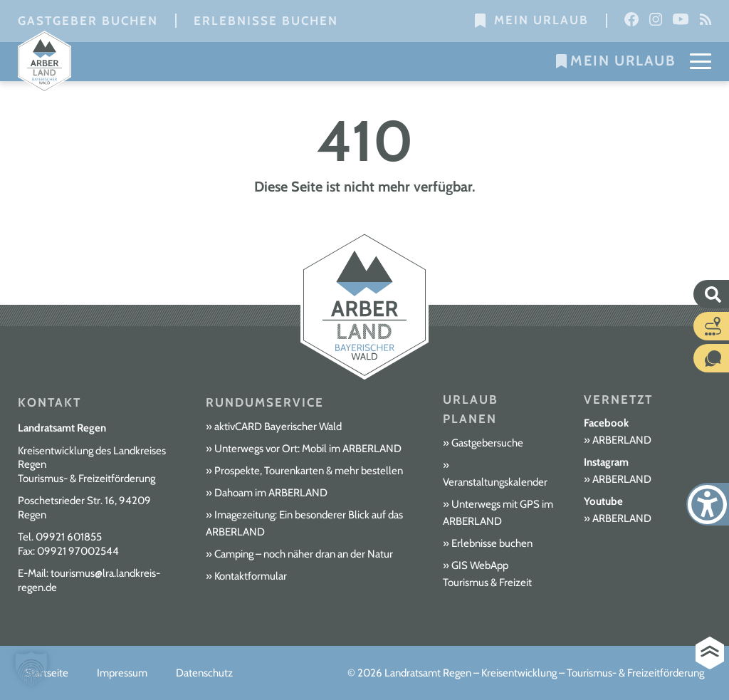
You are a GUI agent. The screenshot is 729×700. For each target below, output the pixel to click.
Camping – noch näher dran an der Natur (304, 554)
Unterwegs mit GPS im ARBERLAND (498, 513)
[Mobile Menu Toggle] (701, 61)
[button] (31, 669)
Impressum (122, 673)
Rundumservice (265, 402)
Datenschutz (204, 673)
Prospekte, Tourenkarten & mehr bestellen (309, 471)
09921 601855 (69, 537)
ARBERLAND (622, 440)
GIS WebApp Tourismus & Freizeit (487, 574)
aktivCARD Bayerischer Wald (278, 427)
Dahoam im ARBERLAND (271, 493)
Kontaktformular (251, 576)
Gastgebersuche (487, 443)
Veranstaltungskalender (495, 482)
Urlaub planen (471, 409)
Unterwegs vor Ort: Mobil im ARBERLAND (308, 449)
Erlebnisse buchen (266, 21)
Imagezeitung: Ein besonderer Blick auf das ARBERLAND (304, 523)
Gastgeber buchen (88, 21)
